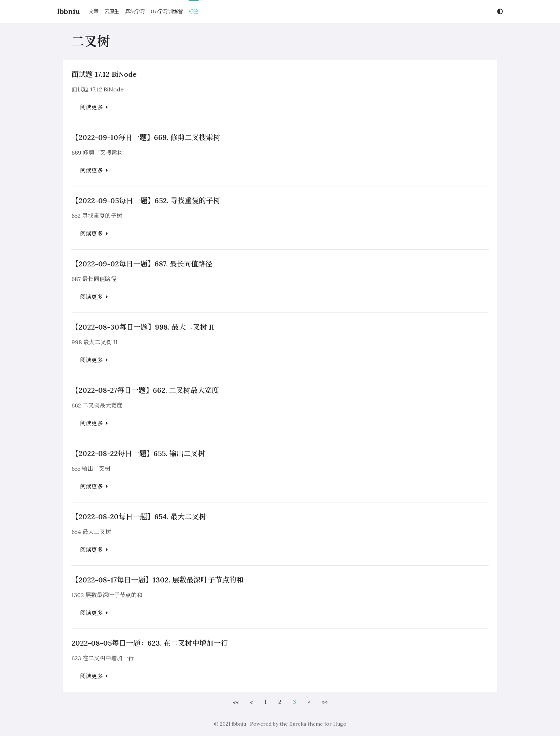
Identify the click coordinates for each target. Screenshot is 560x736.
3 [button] (294, 702)
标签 (194, 11)
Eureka (298, 724)
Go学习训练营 (167, 11)
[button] (236, 702)
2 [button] (280, 702)
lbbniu (69, 11)
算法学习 (135, 11)
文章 (94, 11)
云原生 (112, 11)
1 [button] (266, 702)
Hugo (340, 724)
